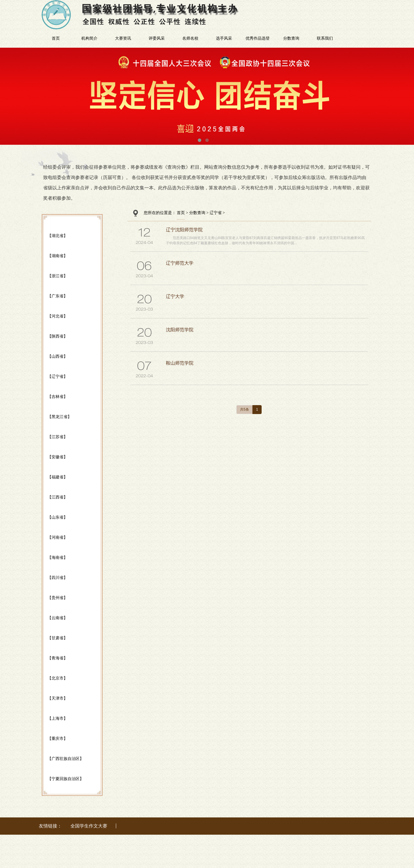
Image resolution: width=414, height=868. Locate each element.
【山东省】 (57, 517)
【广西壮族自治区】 (66, 759)
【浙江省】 (57, 276)
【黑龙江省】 (60, 417)
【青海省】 (57, 658)
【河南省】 (57, 537)
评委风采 (170, 38)
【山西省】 (57, 356)
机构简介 (103, 38)
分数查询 (304, 38)
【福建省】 (57, 477)
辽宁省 (216, 213)
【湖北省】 (57, 236)
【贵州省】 (57, 598)
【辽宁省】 (57, 376)
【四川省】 (57, 578)
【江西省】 (57, 497)
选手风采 (237, 38)
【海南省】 (57, 557)
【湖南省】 (57, 256)
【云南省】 (57, 618)
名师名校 (204, 38)
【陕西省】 (57, 336)
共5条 (245, 409)
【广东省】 (57, 296)
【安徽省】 (57, 457)
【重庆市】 (57, 738)
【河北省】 (57, 316)
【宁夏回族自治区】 (66, 779)
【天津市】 (57, 698)
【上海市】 (57, 718)
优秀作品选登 (271, 38)
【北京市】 (57, 678)
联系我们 (338, 38)
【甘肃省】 (57, 638)
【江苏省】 (57, 437)
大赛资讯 (136, 38)
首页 (69, 38)
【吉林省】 (57, 397)
